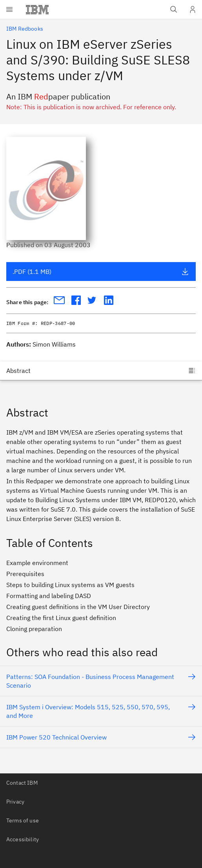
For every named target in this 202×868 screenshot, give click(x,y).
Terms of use (23, 820)
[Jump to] (101, 371)
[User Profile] (193, 9)
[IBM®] (37, 9)
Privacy (15, 802)
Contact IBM (22, 783)
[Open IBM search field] (174, 9)
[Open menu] (9, 9)
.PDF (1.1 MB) (101, 272)
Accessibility (23, 839)
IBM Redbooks (25, 29)
